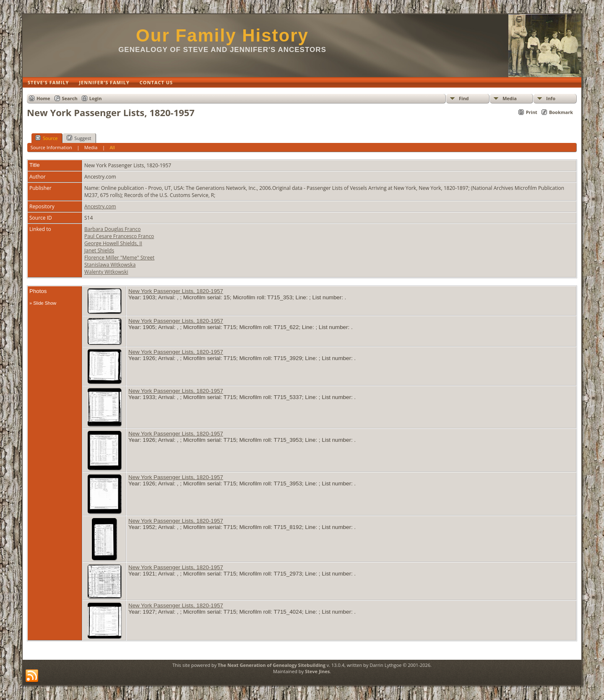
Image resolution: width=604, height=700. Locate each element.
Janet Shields (99, 250)
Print (532, 112)
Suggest (79, 138)
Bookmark (561, 112)
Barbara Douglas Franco (112, 229)
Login (96, 98)
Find (464, 98)
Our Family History (222, 35)
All (112, 147)
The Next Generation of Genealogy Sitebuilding (272, 665)
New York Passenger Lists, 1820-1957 (176, 291)
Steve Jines (317, 671)
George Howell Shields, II (113, 243)
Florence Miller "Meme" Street (119, 258)
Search (70, 98)
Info (551, 98)
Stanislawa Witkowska (110, 265)
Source (46, 138)
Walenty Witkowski (106, 272)
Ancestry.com (100, 206)
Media (510, 98)
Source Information (51, 147)
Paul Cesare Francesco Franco (119, 236)
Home (43, 98)
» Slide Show (43, 303)
